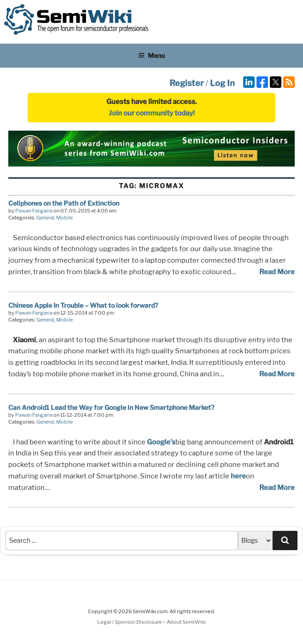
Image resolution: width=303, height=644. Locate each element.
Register (186, 83)
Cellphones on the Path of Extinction (64, 203)
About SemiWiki (186, 622)
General (45, 218)
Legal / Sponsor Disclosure (130, 622)
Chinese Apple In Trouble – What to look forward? (83, 305)
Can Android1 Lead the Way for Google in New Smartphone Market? (111, 407)
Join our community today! (152, 113)
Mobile (64, 218)
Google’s (161, 442)
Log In (222, 83)
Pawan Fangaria (34, 211)
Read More (277, 272)
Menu (151, 55)
